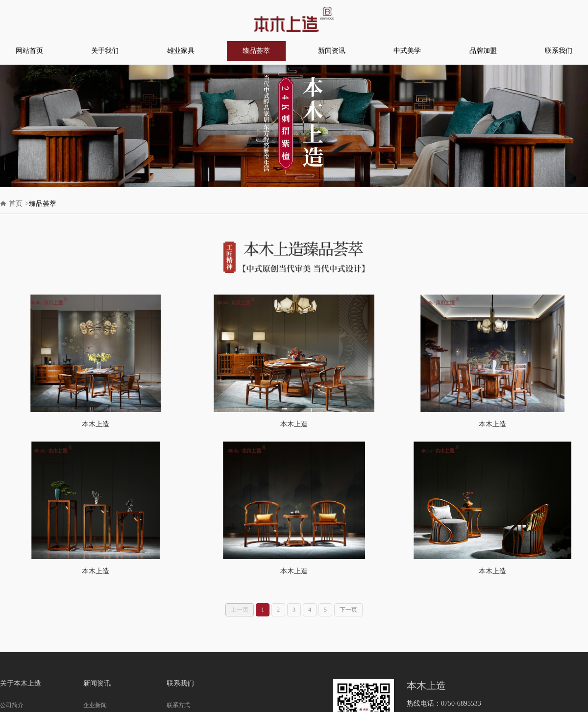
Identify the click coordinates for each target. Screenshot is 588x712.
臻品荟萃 (256, 51)
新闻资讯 (332, 51)
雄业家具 (181, 51)
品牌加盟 (483, 51)
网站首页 (29, 51)
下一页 (348, 610)
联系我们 (559, 51)
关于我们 (105, 51)
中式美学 (407, 51)
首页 (16, 204)
